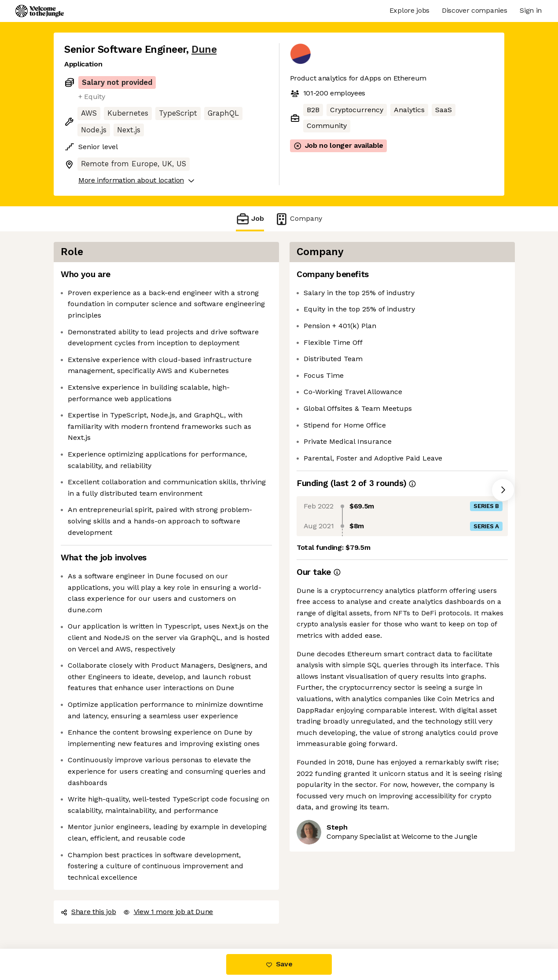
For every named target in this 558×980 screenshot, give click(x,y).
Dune (204, 49)
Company (298, 219)
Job (250, 219)
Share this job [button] (88, 912)
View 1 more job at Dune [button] (168, 912)
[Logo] (40, 11)
